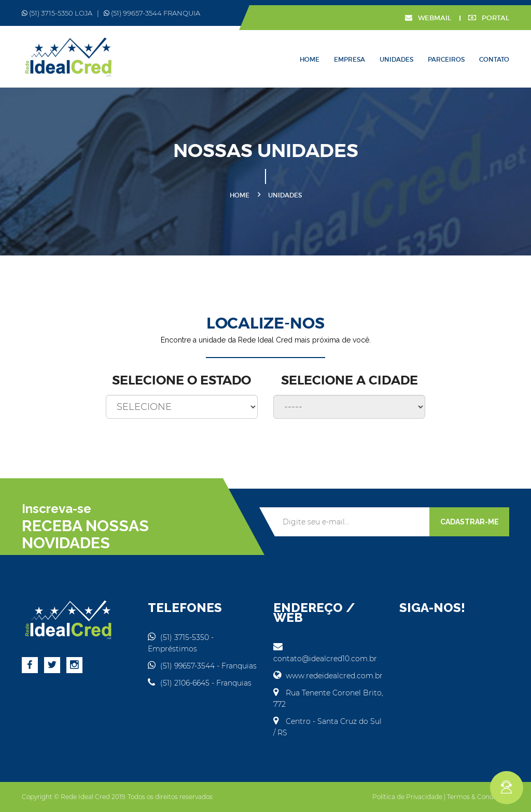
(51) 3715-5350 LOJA (57, 13)
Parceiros (446, 59)
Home (310, 59)
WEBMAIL (428, 18)
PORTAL (489, 18)
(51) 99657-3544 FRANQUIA (152, 13)
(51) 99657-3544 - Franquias (202, 666)
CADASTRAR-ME (470, 522)
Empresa (350, 59)
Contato (494, 59)
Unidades (396, 59)
